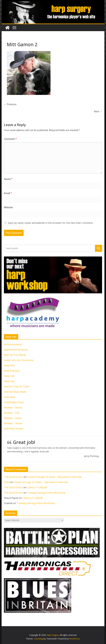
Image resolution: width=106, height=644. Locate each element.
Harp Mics (9, 365)
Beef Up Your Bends (15, 355)
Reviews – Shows (13, 423)
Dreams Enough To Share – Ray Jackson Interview (54, 477)
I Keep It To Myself (37, 487)
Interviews (10, 397)
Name (8, 179)
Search (99, 248)
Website (8, 207)
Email (8, 193)
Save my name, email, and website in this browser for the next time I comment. (51, 223)
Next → (98, 111)
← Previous (10, 104)
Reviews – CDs (12, 413)
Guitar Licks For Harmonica (19, 360)
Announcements (13, 344)
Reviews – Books (13, 408)
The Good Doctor (13, 477)
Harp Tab (9, 376)
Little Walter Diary (14, 402)
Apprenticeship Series (16, 350)
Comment (10, 139)
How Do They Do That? (17, 386)
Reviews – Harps (13, 418)
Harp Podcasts (12, 371)
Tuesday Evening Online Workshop (46, 493)
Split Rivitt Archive (14, 429)
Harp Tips (9, 381)
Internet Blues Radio (15, 392)
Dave (7, 482)
